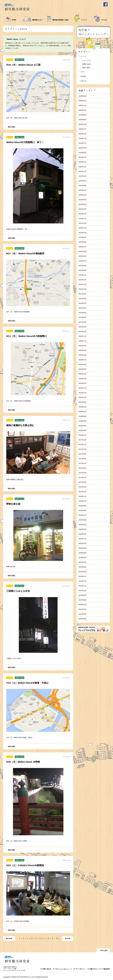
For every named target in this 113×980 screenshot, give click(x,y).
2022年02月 (83, 270)
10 (57, 938)
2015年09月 (83, 548)
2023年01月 (83, 218)
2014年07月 (83, 605)
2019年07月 (83, 407)
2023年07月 (83, 190)
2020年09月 (83, 350)
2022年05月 (83, 256)
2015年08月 (83, 553)
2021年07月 (83, 303)
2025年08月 (83, 115)
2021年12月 (83, 280)
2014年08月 (83, 600)
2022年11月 (83, 228)
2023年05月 (83, 200)
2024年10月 (83, 138)
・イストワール (86, 60)
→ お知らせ (82, 81)
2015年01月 (83, 576)
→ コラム (82, 72)
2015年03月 (83, 572)
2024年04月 (83, 153)
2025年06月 (83, 120)
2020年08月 (83, 355)
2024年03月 (83, 157)
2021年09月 (83, 294)
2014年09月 (83, 595)
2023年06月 (83, 195)
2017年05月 (83, 473)
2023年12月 (83, 167)
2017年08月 (83, 459)
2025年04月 (83, 124)
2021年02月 (83, 327)
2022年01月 (83, 275)
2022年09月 (83, 237)
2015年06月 (83, 558)
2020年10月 (83, 346)
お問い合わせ (47, 969)
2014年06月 (83, 609)
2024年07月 (83, 143)
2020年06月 (83, 364)
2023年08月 (83, 186)
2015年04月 (83, 567)
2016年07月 (83, 515)
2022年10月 (83, 233)
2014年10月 (83, 591)
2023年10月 (83, 176)
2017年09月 (83, 454)
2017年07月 (83, 463)
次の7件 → (69, 938)
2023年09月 (83, 181)
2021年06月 (83, 308)
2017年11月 (83, 445)
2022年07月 (83, 247)
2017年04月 (83, 477)
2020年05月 (83, 369)
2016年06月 (83, 520)
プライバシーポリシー (63, 969)
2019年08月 (83, 402)
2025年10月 (83, 110)
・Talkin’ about (85, 68)
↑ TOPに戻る (103, 950)
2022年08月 (83, 242)
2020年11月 (83, 341)
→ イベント (82, 56)
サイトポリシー (81, 969)
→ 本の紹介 (82, 76)
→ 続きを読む (11, 127)
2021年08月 (83, 299)
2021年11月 (83, 284)
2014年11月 (83, 586)
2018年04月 (83, 426)
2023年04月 (83, 204)
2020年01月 (83, 383)
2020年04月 (83, 374)
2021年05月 (83, 313)
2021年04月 (83, 317)
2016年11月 (83, 496)
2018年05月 (83, 421)
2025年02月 (83, 129)
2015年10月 (83, 543)
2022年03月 (83, 266)
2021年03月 (83, 322)
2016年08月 (83, 510)
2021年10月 (83, 289)
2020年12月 (83, 336)
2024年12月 (83, 134)
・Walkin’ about (86, 64)
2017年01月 (83, 492)
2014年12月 (83, 581)
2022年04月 (83, 261)
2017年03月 (83, 482)
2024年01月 (83, 162)
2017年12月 (83, 440)
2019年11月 (83, 393)
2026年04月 (83, 96)
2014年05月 (83, 614)
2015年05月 (83, 562)
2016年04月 (83, 529)
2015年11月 (83, 539)
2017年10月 (83, 449)
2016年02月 (83, 534)
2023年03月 (83, 209)
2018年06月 (83, 416)
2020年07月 (83, 360)
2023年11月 (83, 171)
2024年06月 (83, 148)
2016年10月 (83, 501)
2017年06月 (83, 468)
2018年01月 (83, 435)
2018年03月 (83, 430)
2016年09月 (83, 506)
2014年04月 (83, 619)
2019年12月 (83, 388)
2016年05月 (83, 525)
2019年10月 (83, 397)
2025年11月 (83, 105)
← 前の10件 (8, 938)
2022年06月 (83, 251)
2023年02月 (83, 214)
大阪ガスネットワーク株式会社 (100, 969)
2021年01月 (83, 332)
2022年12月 (83, 223)
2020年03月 (83, 379)
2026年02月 (83, 101)
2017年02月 (83, 487)
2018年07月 (83, 412)
